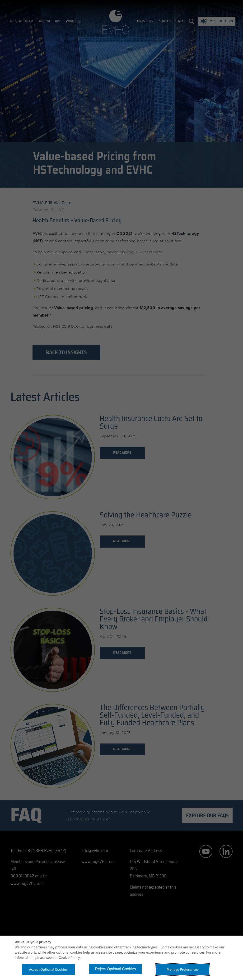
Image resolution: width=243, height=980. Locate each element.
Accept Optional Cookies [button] (48, 970)
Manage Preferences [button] (183, 970)
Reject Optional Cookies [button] (116, 969)
